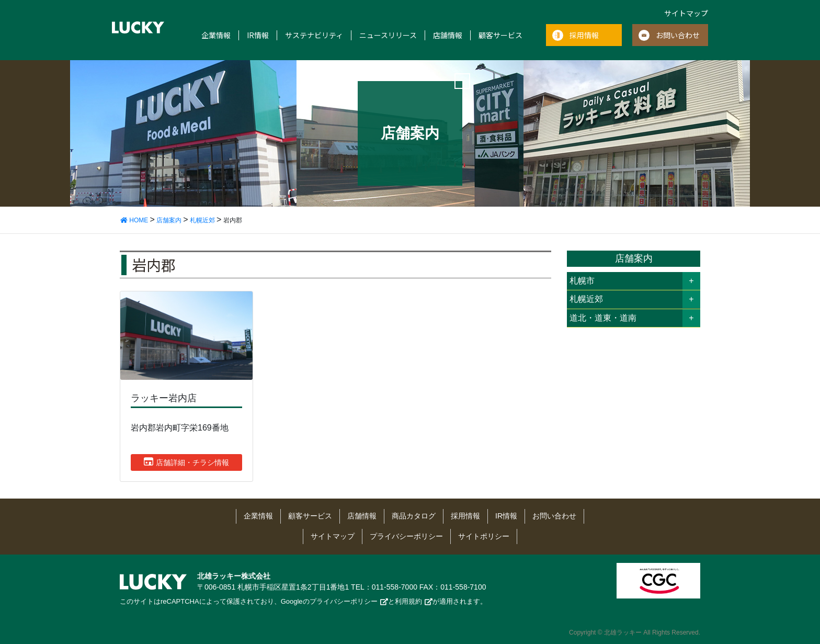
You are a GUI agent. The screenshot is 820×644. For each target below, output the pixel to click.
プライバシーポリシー (406, 536)
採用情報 (584, 35)
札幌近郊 (586, 299)
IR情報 (258, 35)
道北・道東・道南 (603, 318)
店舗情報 (448, 35)
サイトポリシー (484, 536)
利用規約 (408, 601)
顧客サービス (500, 35)
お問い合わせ (678, 35)
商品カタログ (414, 516)
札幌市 (582, 281)
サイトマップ (686, 13)
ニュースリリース (388, 35)
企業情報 (216, 35)
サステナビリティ (314, 35)
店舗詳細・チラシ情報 (186, 462)
